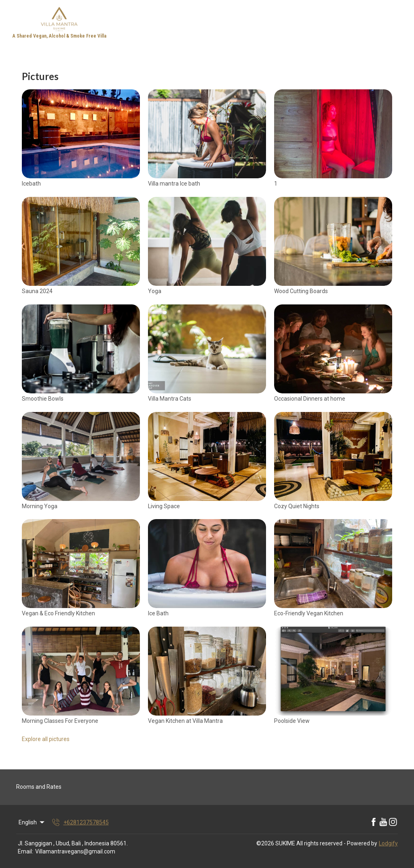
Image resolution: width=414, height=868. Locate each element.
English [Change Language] (32, 822)
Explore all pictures (46, 739)
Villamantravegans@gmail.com (75, 851)
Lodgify (388, 843)
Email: (25, 851)
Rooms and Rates (39, 787)
